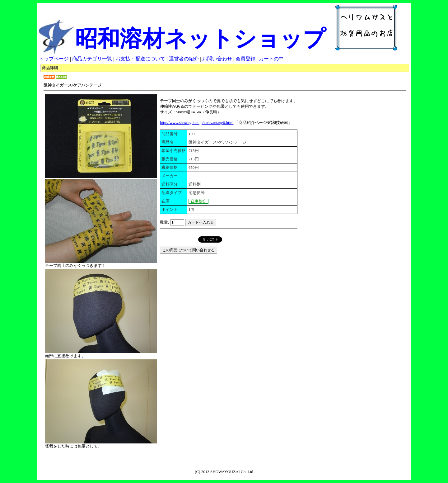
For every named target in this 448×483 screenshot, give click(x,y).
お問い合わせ (217, 59)
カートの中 (271, 59)
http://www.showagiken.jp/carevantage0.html (197, 123)
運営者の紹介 (184, 59)
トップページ (54, 59)
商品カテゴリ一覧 (92, 59)
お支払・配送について (140, 59)
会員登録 (245, 59)
